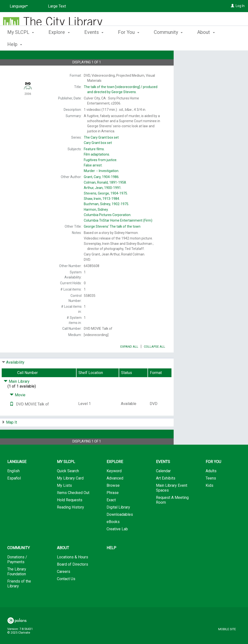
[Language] (18, 6)
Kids (209, 499)
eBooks (113, 535)
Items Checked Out (73, 506)
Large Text (57, 6)
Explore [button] (59, 44)
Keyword (114, 484)
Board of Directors (73, 578)
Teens (211, 492)
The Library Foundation (17, 585)
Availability (15, 376)
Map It (12, 436)
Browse (113, 499)
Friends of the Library (19, 597)
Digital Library (118, 521)
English (13, 484)
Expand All (129, 360)
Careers (64, 585)
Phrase (113, 506)
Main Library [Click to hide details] (17, 395)
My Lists (64, 499)
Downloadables (120, 528)
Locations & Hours (73, 571)
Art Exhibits (166, 492)
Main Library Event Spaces (172, 501)
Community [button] (168, 44)
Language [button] (17, 475)
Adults (211, 484)
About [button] (63, 561)
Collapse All (155, 360)
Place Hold (200, 58)
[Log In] (232, 6)
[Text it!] (12, 418)
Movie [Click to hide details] (18, 408)
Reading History (70, 521)
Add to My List (210, 68)
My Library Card (70, 492)
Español (14, 492)
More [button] (207, 44)
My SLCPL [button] (21, 44)
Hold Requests (70, 513)
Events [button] (94, 44)
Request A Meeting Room (172, 513)
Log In (240, 6)
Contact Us (66, 592)
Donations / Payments (17, 573)
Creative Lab (117, 543)
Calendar (163, 484)
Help (111, 561)
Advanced (115, 492)
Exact (111, 513)
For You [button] (129, 44)
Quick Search (68, 484)
